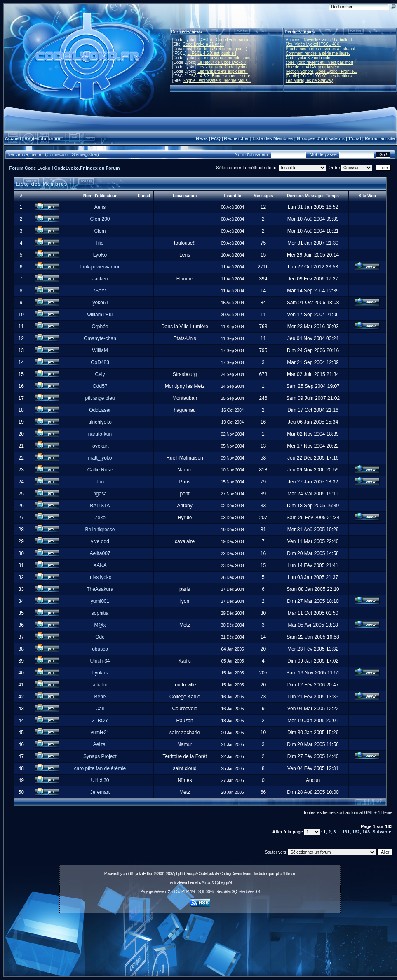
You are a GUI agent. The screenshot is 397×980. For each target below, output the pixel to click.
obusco (100, 649)
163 (366, 832)
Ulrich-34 (100, 661)
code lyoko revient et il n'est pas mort (319, 62)
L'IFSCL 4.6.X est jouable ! (211, 53)
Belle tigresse (100, 530)
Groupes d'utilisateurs (321, 138)
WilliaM (100, 350)
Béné (100, 697)
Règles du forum (42, 138)
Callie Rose (100, 470)
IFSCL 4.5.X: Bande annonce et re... (220, 76)
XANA (100, 565)
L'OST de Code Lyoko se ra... (224, 40)
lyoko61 (100, 303)
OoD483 (100, 362)
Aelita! (100, 744)
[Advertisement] (200, 947)
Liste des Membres (273, 138)
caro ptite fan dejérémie (100, 768)
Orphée (100, 327)
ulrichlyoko (100, 422)
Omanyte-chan (100, 338)
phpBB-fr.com (286, 874)
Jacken (100, 279)
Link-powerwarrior (100, 267)
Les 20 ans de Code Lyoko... (224, 67)
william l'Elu (100, 315)
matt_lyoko (100, 458)
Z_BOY (100, 721)
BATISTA (100, 506)
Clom (100, 231)
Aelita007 (100, 553)
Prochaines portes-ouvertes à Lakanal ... (323, 49)
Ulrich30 (100, 780)
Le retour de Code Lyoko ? (222, 62)
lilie (100, 243)
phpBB (128, 874)
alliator (100, 685)
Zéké (100, 518)
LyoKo (100, 255)
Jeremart (100, 792)
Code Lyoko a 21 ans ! (203, 44)
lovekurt (100, 446)
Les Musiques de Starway (309, 80)
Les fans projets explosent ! (223, 71)
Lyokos (100, 673)
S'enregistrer (85, 154)
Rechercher (236, 138)
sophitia (100, 613)
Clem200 (100, 219)
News (202, 138)
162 (356, 832)
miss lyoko (100, 577)
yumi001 (100, 601)
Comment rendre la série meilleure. (318, 53)
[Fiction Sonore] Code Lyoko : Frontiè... (322, 71)
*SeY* (100, 291)
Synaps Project (100, 756)
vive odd (100, 541)
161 (346, 832)
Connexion (58, 154)
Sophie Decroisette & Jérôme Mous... (217, 80)
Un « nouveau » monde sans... (226, 58)
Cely (100, 374)
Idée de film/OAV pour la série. (314, 67)
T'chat (355, 138)
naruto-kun (100, 434)
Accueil (13, 138)
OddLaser (100, 410)
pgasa (100, 494)
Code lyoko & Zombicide (308, 58)
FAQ (216, 138)
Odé (100, 637)
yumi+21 (100, 733)
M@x (100, 625)
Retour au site (380, 138)
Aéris (100, 207)
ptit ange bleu (100, 398)
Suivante (382, 832)
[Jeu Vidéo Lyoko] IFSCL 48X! (313, 44)
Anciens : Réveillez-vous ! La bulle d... (321, 40)
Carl (100, 709)
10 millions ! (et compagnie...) (220, 49)
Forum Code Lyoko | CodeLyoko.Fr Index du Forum (65, 168)
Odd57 (100, 386)
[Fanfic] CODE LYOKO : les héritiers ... (321, 76)
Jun (100, 482)
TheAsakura (100, 589)
